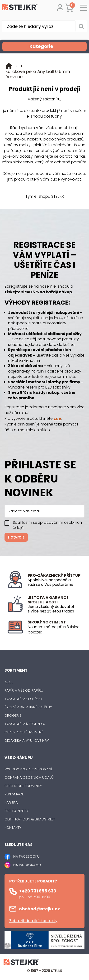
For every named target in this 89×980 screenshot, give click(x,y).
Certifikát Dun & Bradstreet (30, 819)
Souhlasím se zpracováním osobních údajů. (47, 525)
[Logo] (20, 8)
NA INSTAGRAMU (27, 865)
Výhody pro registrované (29, 769)
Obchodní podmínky (23, 786)
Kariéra (11, 802)
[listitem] (55, 630)
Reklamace (14, 794)
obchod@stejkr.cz (39, 909)
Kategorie (57, 46)
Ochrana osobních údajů (29, 777)
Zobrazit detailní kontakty (33, 921)
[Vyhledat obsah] (81, 26)
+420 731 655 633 (37, 891)
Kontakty (13, 827)
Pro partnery (17, 811)
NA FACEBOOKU (26, 856)
